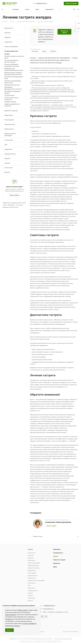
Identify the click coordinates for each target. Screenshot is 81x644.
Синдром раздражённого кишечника (12, 105)
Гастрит (7, 54)
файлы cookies (23, 610)
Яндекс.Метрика (11, 615)
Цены (44, 51)
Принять (9, 630)
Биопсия (15, 172)
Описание (35, 51)
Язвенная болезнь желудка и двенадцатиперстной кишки (13, 73)
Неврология (15, 149)
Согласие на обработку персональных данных (19, 606)
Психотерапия (15, 120)
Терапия (7, 158)
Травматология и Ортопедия (15, 134)
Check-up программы (15, 46)
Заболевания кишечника (12, 85)
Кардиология (15, 115)
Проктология (15, 28)
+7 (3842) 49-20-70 (41, 3)
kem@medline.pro (48, 609)
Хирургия (15, 37)
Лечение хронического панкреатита (12, 99)
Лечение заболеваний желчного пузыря (11, 61)
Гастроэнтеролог (10, 95)
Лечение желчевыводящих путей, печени (13, 82)
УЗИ (15, 145)
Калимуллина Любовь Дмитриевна (58, 522)
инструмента (9, 619)
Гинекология (15, 140)
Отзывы (53, 51)
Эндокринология (15, 154)
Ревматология (9, 129)
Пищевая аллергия (10, 102)
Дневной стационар (15, 111)
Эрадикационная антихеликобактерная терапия (14, 69)
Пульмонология (15, 124)
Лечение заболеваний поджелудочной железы (12, 65)
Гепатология (15, 168)
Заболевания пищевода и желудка (12, 92)
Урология (15, 33)
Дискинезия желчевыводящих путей (14, 78)
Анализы (15, 163)
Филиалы (57, 563)
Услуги (30, 549)
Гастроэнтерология (15, 51)
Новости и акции (59, 560)
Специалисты (58, 553)
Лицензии (41, 631)
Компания (57, 549)
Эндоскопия (15, 42)
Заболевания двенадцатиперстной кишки (13, 88)
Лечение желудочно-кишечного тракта (14, 57)
